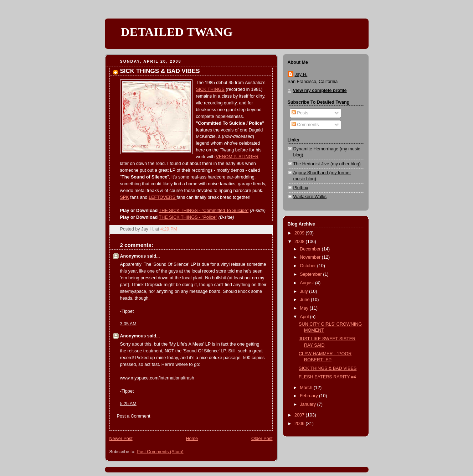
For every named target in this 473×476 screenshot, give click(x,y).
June (305, 300)
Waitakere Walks (310, 197)
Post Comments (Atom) (160, 452)
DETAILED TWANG (177, 32)
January (308, 404)
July (304, 291)
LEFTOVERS (163, 197)
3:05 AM (128, 324)
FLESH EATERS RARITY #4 (327, 377)
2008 (300, 242)
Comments (305, 125)
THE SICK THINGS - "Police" (188, 217)
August (307, 283)
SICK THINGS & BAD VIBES (328, 368)
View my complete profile (320, 90)
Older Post (262, 439)
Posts (300, 113)
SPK (125, 197)
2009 (300, 233)
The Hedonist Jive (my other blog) (327, 164)
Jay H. (301, 74)
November (311, 257)
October (308, 266)
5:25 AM (128, 404)
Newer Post (121, 439)
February (309, 396)
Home (192, 439)
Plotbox (301, 188)
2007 (300, 415)
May (305, 308)
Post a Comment (134, 416)
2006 (300, 424)
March (307, 388)
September (311, 274)
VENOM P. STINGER (237, 157)
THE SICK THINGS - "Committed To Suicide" (204, 211)
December (311, 249)
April (305, 317)
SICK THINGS (210, 89)
